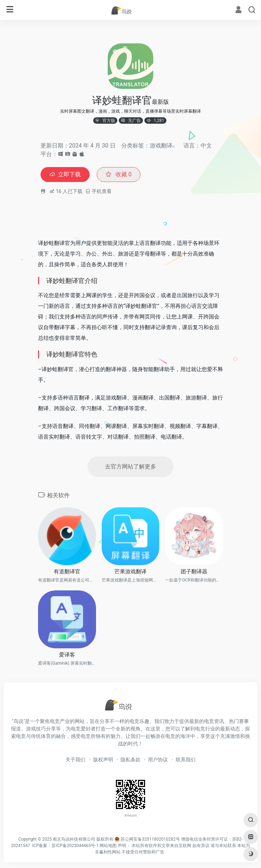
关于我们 (75, 760)
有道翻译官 (67, 572)
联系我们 (186, 760)
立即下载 (65, 174)
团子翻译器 (194, 572)
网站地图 (108, 846)
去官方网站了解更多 (130, 467)
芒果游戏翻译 (130, 572)
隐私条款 (130, 760)
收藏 (119, 174)
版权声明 (103, 760)
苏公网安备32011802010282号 (150, 839)
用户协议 (158, 760)
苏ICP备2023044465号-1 (75, 846)
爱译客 (67, 655)
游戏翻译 (161, 146)
